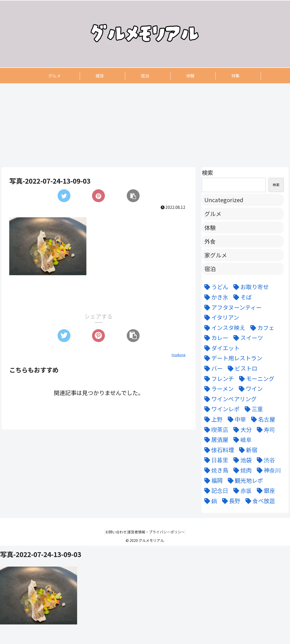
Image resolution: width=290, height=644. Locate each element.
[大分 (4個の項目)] (241, 430)
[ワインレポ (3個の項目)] (221, 409)
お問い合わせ (114, 532)
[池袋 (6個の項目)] (241, 460)
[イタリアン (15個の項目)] (220, 317)
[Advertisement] (145, 125)
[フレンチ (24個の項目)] (218, 379)
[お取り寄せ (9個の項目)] (250, 287)
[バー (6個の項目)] (212, 368)
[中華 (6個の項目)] (236, 419)
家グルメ (216, 255)
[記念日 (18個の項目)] (215, 490)
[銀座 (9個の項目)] (265, 490)
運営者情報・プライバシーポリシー (159, 532)
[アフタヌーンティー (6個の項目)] (232, 307)
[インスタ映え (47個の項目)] (224, 328)
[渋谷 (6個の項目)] (265, 460)
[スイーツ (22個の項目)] (247, 338)
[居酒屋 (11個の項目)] (215, 440)
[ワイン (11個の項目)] (250, 389)
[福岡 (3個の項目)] (212, 480)
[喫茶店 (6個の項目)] (215, 430)
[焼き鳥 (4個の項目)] (215, 470)
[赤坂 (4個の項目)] (241, 490)
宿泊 (210, 269)
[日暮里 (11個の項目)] (215, 460)
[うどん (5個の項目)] (215, 287)
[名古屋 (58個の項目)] (262, 419)
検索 (207, 172)
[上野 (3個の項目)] (212, 419)
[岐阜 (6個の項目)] (241, 440)
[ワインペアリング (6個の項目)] (229, 399)
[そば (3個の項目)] (241, 297)
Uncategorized (224, 200)
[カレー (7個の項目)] (215, 338)
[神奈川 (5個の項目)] (268, 470)
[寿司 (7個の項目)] (265, 430)
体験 (210, 227)
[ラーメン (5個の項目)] (218, 389)
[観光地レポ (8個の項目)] (244, 480)
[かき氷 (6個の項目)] (215, 297)
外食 (210, 241)
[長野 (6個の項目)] (230, 501)
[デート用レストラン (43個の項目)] (232, 358)
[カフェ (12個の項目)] (261, 328)
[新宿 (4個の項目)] (247, 450)
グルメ (213, 213)
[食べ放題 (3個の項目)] (259, 501)
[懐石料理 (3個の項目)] (218, 450)
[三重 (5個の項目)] (253, 409)
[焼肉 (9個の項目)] (241, 470)
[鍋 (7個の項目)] (209, 501)
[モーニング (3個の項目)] (255, 379)
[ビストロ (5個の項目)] (241, 368)
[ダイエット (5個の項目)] (221, 348)
